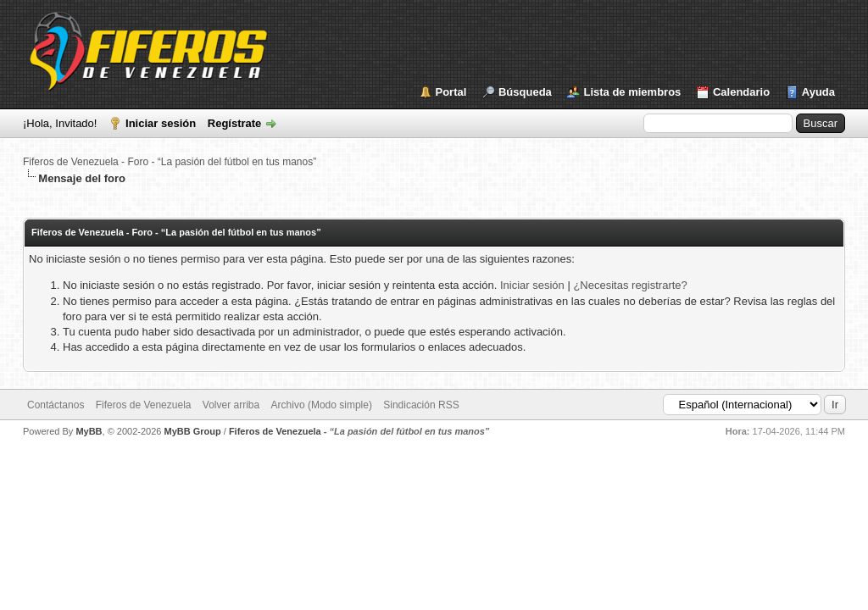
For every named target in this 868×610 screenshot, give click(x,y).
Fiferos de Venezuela (144, 405)
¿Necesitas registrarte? (630, 285)
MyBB (89, 431)
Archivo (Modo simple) (322, 405)
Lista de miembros (632, 92)
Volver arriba (231, 405)
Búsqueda (525, 92)
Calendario (741, 92)
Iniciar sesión (161, 123)
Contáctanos (56, 405)
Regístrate (235, 123)
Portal (451, 92)
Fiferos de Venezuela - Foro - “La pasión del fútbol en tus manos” (170, 162)
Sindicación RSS (421, 405)
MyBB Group (192, 431)
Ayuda (818, 92)
